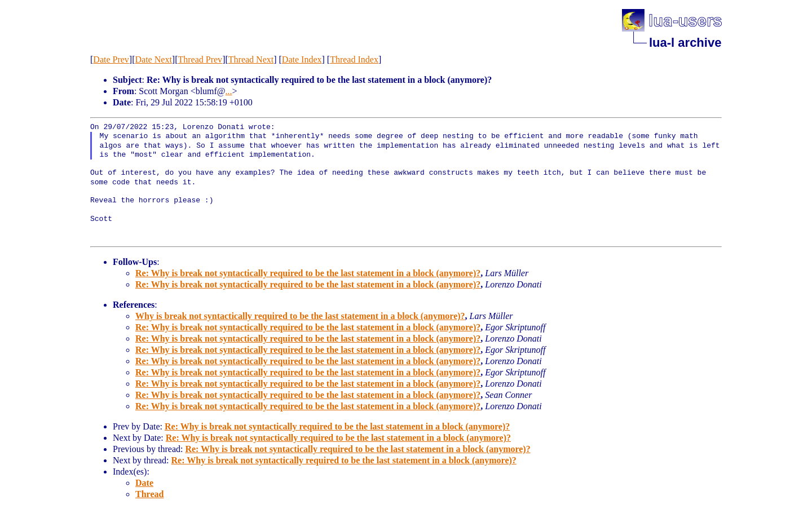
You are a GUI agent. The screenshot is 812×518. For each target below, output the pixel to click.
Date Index (302, 59)
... (229, 91)
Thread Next (251, 59)
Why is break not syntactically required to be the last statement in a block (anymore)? (300, 316)
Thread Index (354, 59)
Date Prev (111, 59)
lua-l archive (685, 43)
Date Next (154, 59)
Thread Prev (200, 59)
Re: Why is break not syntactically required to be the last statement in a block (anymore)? (308, 273)
